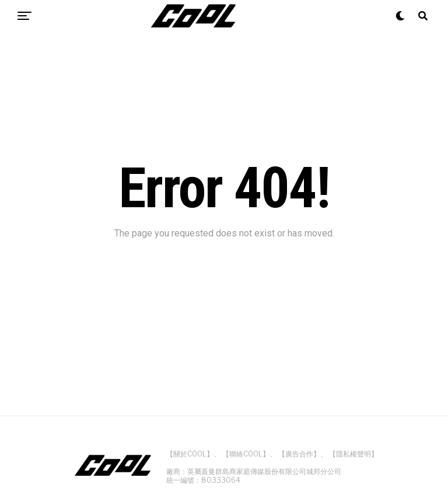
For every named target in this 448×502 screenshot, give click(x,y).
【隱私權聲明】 (353, 454)
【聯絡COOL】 (246, 454)
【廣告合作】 (299, 454)
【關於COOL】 (190, 454)
